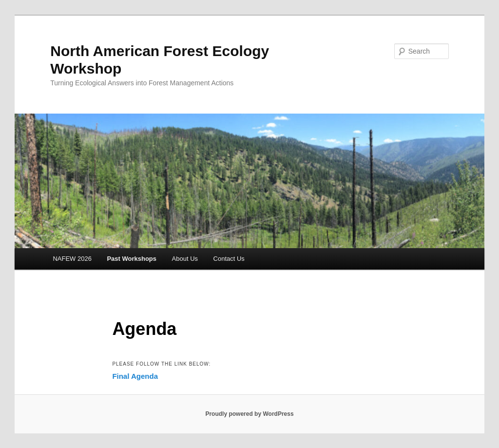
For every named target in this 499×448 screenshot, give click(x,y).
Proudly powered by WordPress (249, 414)
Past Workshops (132, 259)
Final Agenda (135, 376)
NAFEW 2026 (72, 259)
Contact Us (229, 259)
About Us (185, 259)
